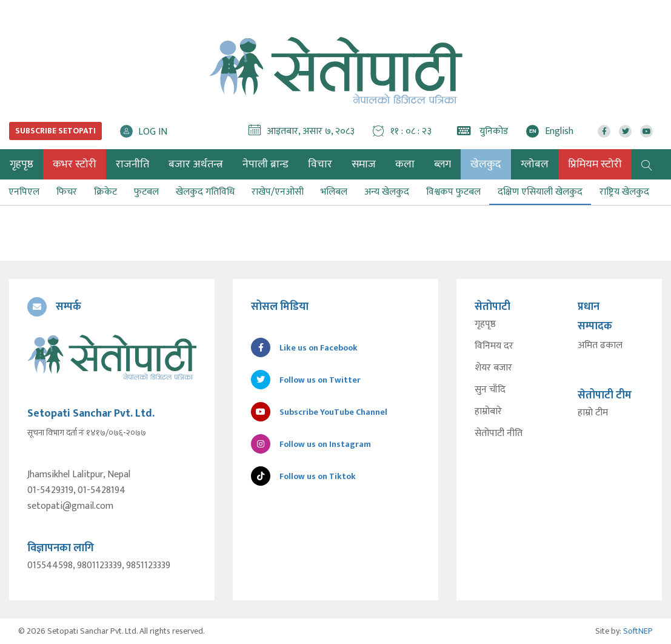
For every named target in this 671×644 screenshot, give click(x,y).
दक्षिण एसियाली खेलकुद (540, 192)
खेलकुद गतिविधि (205, 192)
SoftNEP (638, 631)
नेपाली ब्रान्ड (265, 164)
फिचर (67, 192)
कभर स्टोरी (75, 164)
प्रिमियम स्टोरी (595, 164)
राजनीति (132, 164)
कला (405, 164)
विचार (320, 164)
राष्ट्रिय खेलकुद (624, 192)
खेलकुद (486, 164)
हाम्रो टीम (593, 413)
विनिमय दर (494, 346)
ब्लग (442, 164)
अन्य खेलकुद (387, 192)
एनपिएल (24, 192)
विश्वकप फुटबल (453, 192)
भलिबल (334, 192)
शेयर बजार (493, 368)
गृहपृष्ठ (485, 324)
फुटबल (146, 192)
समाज (364, 164)
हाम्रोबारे (488, 412)
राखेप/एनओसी (278, 192)
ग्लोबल (535, 164)
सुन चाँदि (490, 390)
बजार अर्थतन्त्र (196, 164)
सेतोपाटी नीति (499, 434)
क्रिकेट (105, 192)
